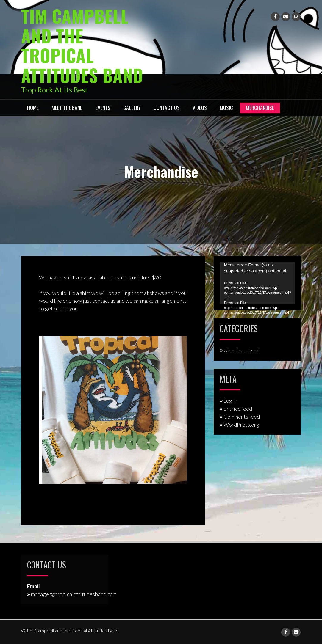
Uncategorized (241, 350)
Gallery (132, 107)
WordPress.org (241, 424)
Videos (200, 107)
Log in (230, 400)
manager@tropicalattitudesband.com (74, 594)
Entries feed (238, 408)
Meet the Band (67, 107)
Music (226, 107)
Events (103, 107)
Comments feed (242, 416)
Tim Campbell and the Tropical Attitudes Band (83, 45)
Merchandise (260, 107)
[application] (257, 283)
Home (33, 107)
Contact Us (167, 107)
